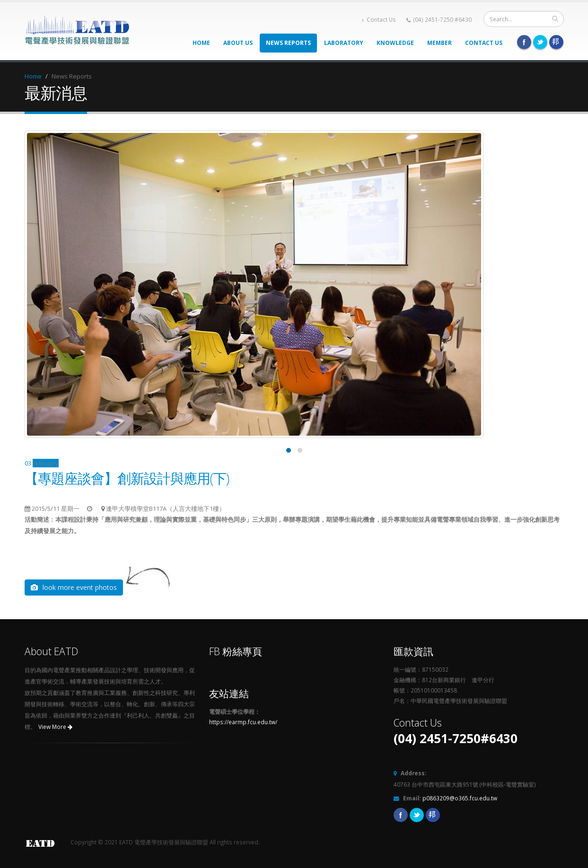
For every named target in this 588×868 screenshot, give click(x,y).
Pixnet (556, 42)
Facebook (524, 42)
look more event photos (74, 587)
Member (439, 43)
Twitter (540, 42)
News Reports (288, 43)
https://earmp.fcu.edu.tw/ (243, 722)
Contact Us (379, 20)
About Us (238, 43)
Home (201, 43)
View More (55, 727)
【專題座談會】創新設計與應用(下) (127, 478)
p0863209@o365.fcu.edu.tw (460, 798)
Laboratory (344, 43)
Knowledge (395, 43)
